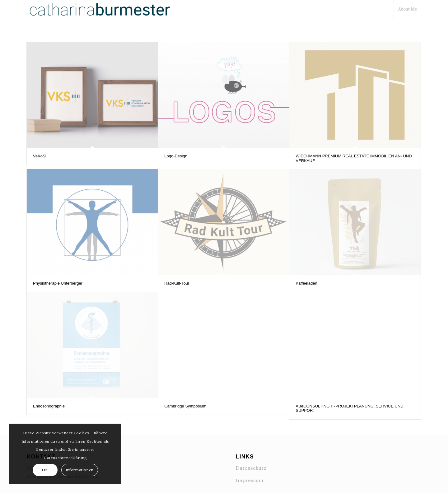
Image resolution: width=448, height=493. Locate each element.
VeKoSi (40, 156)
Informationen (80, 470)
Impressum (250, 480)
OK (45, 470)
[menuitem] (407, 9)
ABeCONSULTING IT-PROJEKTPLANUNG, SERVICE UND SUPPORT (349, 408)
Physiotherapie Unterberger (58, 283)
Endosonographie (49, 406)
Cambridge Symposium (185, 406)
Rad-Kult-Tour (177, 283)
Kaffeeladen (306, 283)
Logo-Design (176, 156)
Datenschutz (251, 467)
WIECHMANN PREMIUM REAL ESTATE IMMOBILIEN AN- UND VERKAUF (354, 158)
